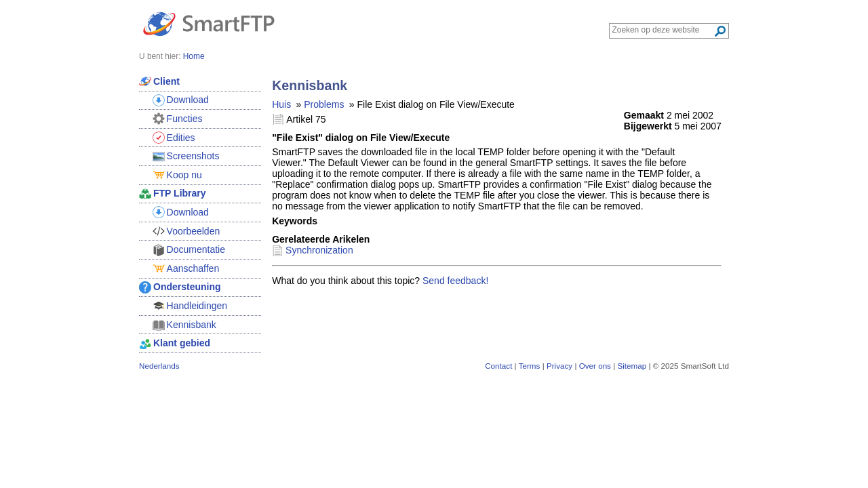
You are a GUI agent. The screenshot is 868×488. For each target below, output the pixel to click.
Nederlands (159, 366)
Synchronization (319, 250)
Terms (530, 366)
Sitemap (632, 366)
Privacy (559, 366)
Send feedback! (455, 281)
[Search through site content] (663, 30)
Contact (498, 366)
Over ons (595, 366)
